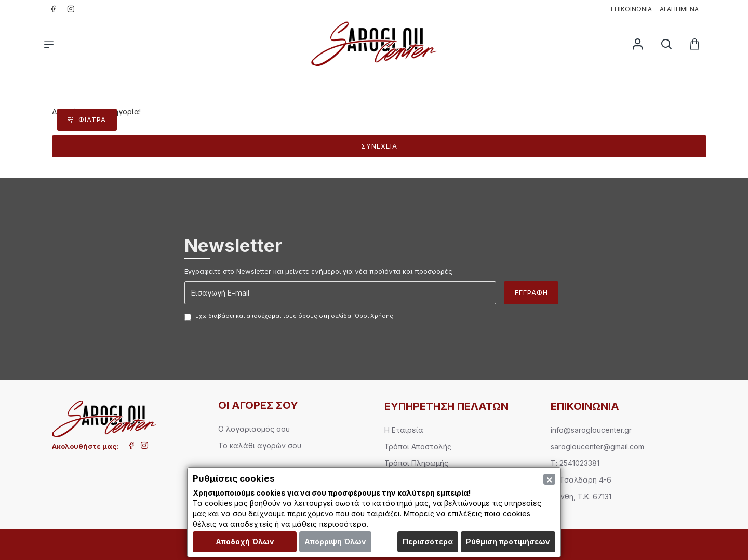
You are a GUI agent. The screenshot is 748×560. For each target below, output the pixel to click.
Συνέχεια (379, 146)
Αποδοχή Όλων (245, 542)
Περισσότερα (428, 542)
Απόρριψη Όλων (335, 542)
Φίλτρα (92, 119)
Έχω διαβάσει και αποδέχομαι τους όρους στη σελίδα (290, 316)
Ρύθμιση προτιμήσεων (508, 542)
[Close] (549, 479)
